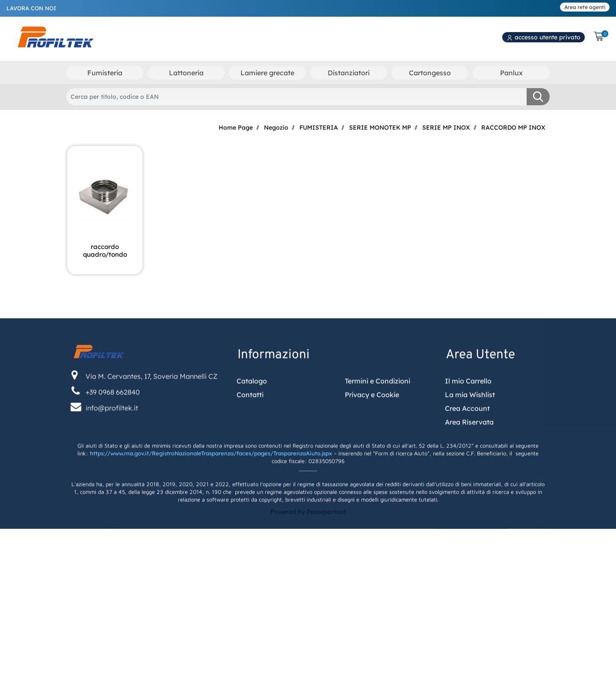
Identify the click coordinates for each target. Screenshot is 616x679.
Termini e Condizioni (378, 400)
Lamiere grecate (267, 73)
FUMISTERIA (319, 127)
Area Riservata (469, 442)
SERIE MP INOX (446, 127)
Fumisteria (105, 73)
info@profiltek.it (112, 427)
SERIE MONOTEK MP (380, 127)
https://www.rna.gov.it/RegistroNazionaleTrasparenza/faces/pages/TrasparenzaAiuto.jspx (211, 473)
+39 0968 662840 (113, 412)
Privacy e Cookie (372, 414)
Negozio (276, 127)
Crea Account (467, 428)
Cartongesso (430, 73)
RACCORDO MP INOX (513, 127)
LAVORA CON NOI (31, 8)
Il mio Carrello (468, 400)
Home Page (236, 127)
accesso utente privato (543, 37)
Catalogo (252, 400)
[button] (538, 97)
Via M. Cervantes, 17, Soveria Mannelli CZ (151, 396)
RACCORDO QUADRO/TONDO (105, 251)
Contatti (250, 414)
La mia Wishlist (470, 414)
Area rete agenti (585, 7)
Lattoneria (186, 73)
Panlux (511, 73)
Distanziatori (349, 73)
